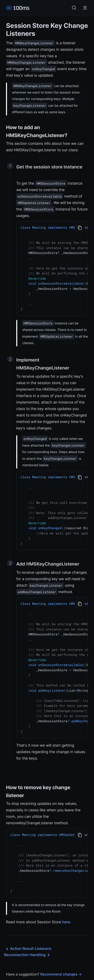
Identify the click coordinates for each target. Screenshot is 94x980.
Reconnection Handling (28, 938)
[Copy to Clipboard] (80, 228)
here (66, 905)
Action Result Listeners (28, 932)
